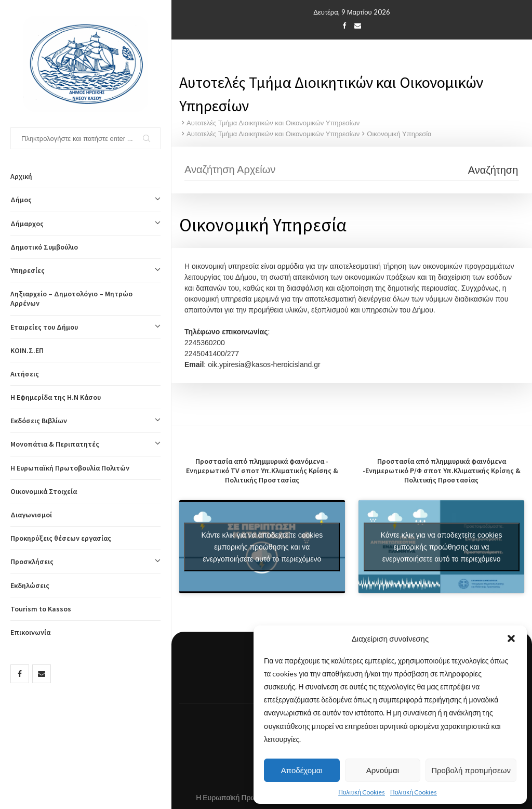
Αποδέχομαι (302, 770)
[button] (511, 638)
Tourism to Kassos (41, 609)
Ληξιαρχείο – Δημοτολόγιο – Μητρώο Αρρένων (71, 298)
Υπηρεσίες (85, 270)
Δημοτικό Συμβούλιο (44, 247)
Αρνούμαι (383, 770)
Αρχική (21, 176)
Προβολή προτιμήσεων (471, 770)
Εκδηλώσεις (30, 585)
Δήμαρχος (85, 224)
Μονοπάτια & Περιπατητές (85, 444)
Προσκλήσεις (85, 562)
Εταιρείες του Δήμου (85, 327)
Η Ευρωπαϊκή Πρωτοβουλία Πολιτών (70, 468)
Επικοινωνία (30, 632)
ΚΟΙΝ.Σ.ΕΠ (27, 350)
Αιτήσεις (25, 374)
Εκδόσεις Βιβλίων (85, 421)
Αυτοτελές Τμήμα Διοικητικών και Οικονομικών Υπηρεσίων (273, 123)
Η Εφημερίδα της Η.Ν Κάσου (56, 397)
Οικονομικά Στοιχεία (44, 491)
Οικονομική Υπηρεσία (399, 134)
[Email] (42, 674)
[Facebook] (20, 674)
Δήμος (85, 200)
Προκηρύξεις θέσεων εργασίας (61, 538)
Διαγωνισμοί (31, 515)
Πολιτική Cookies (362, 792)
